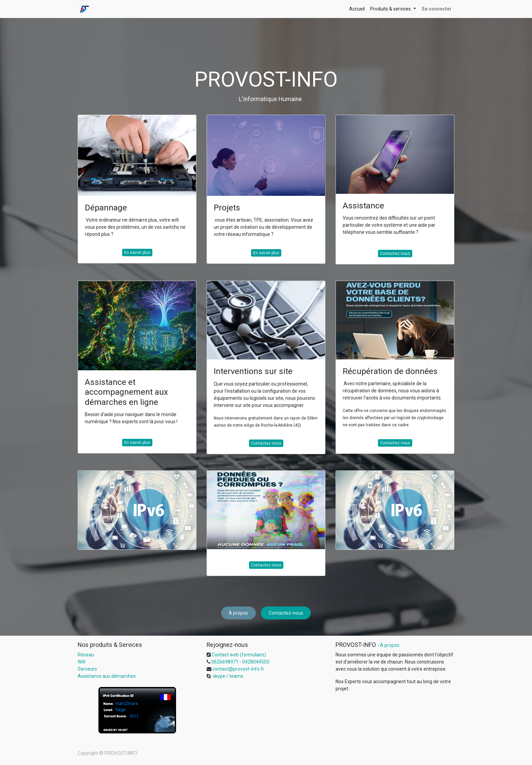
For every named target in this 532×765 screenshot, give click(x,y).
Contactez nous (395, 254)
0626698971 (224, 662)
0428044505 (256, 662)
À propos (238, 613)
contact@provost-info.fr (238, 669)
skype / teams (227, 676)
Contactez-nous (286, 613)
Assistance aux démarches (107, 676)
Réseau (86, 655)
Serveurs (87, 669)
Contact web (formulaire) (239, 655)
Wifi (82, 662)
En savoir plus (137, 253)
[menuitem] (357, 9)
